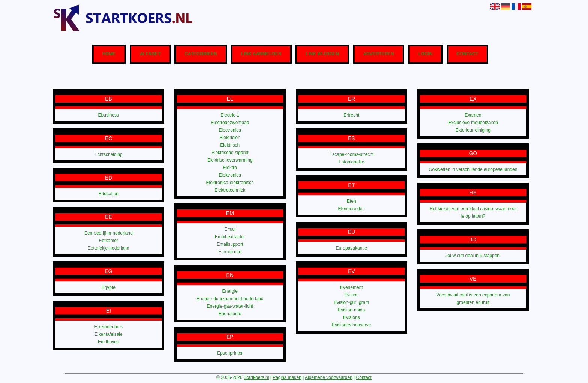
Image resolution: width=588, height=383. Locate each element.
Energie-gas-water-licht (230, 306)
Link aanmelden (261, 54)
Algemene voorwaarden (329, 377)
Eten (352, 201)
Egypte (109, 287)
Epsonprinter (230, 353)
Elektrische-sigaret (230, 153)
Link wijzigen (322, 54)
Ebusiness (109, 115)
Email (230, 229)
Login (425, 54)
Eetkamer (109, 241)
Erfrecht (351, 115)
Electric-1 (230, 115)
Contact (467, 54)
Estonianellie (351, 162)
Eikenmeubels (109, 327)
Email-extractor (230, 237)
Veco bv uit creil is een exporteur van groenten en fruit (473, 299)
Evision (352, 295)
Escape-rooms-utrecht (351, 154)
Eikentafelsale (109, 334)
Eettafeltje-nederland (109, 248)
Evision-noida (351, 310)
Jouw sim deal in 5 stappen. (473, 256)
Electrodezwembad (230, 123)
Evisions (352, 317)
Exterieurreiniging (473, 130)
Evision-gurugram (351, 302)
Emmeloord (230, 252)
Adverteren (379, 54)
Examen (473, 115)
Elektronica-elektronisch (230, 183)
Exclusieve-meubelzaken (473, 123)
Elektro (230, 168)
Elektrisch (230, 145)
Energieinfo (230, 314)
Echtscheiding (109, 154)
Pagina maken (287, 377)
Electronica (230, 130)
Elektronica (230, 175)
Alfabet (150, 54)
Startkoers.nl (256, 377)
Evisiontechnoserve (351, 325)
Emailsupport (230, 244)
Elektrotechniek (230, 190)
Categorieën (201, 54)
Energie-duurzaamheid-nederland (230, 299)
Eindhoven (109, 342)
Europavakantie (352, 248)
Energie (230, 291)
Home (109, 54)
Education (109, 194)
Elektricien (230, 138)
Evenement (352, 287)
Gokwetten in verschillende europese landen (473, 169)
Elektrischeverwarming (230, 160)
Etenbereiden (352, 209)
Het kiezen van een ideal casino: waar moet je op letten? (473, 212)
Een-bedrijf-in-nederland (109, 233)
